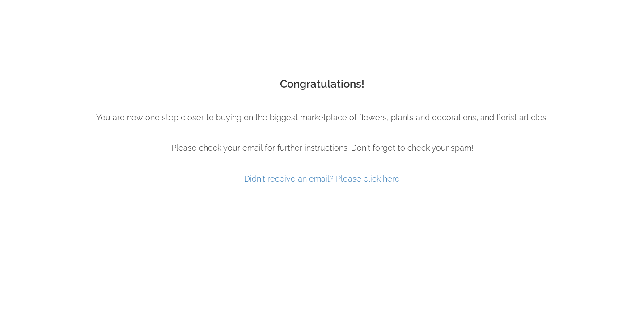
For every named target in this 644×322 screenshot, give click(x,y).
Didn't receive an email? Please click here (322, 179)
